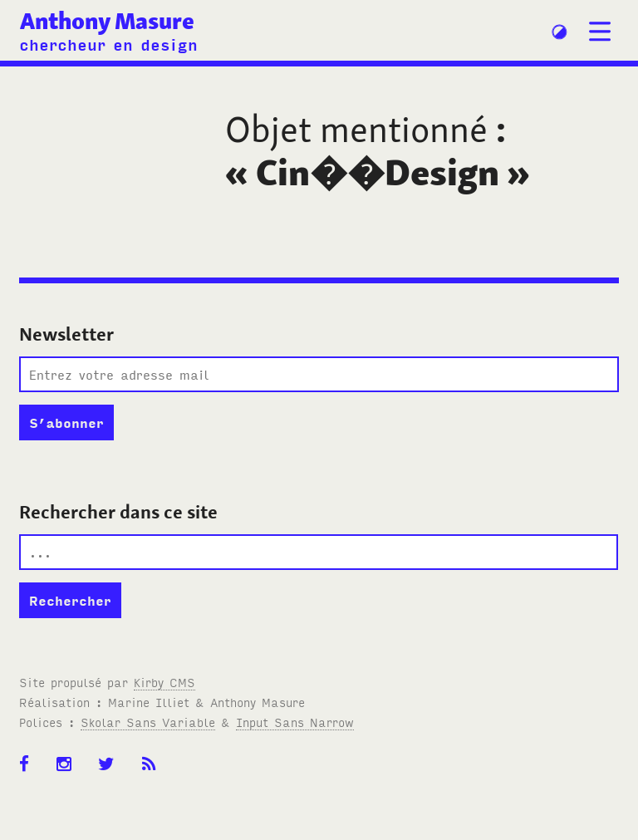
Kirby (164, 682)
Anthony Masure (107, 21)
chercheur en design (108, 44)
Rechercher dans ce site (118, 512)
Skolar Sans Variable (148, 722)
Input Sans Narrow (295, 722)
